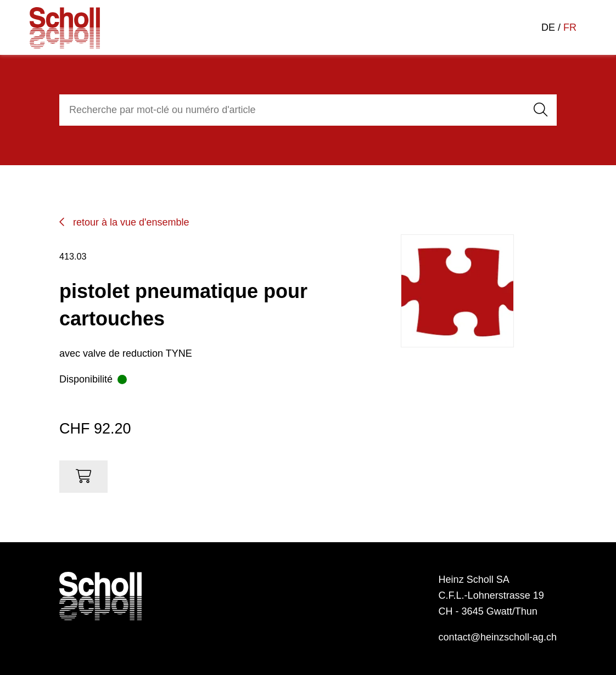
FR (570, 27)
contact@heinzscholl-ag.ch (498, 637)
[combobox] (290, 110)
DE (548, 27)
